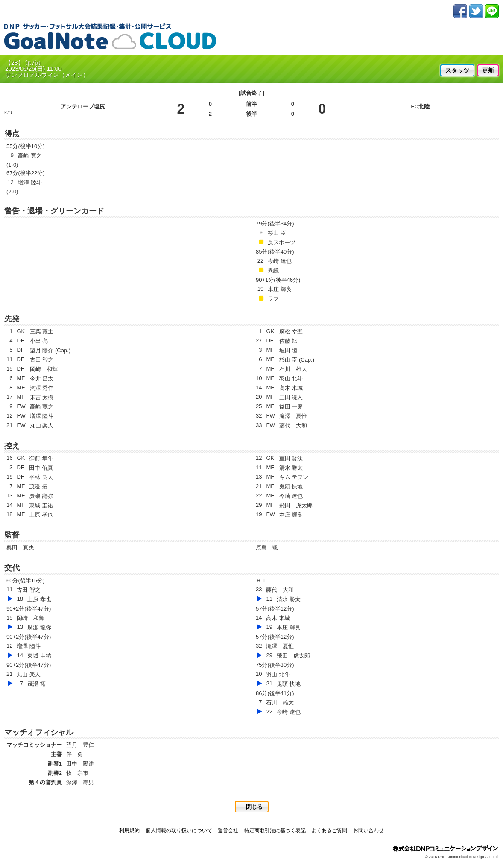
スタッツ (457, 70)
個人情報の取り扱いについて (179, 830)
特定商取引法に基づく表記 (275, 830)
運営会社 (228, 830)
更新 (488, 70)
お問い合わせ (368, 830)
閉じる (254, 807)
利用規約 (129, 830)
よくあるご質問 (329, 830)
